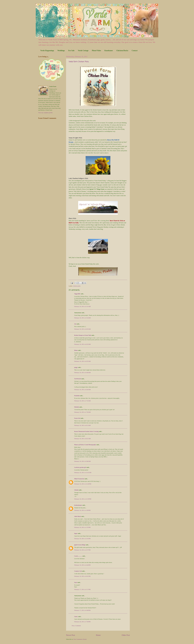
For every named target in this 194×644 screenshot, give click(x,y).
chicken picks (77, 286)
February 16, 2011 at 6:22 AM (82, 344)
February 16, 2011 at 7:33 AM (82, 401)
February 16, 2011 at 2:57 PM (82, 550)
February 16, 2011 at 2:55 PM (82, 539)
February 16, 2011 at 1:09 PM (82, 510)
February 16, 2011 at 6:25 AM (82, 361)
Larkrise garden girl (80, 467)
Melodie (77, 407)
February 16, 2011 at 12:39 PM (83, 499)
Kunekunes (109, 51)
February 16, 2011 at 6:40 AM (82, 372)
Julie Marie (78, 516)
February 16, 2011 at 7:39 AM (82, 412)
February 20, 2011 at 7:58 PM (82, 622)
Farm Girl (77, 418)
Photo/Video (96, 51)
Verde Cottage (83, 51)
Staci (76, 582)
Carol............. (78, 556)
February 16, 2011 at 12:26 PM (83, 484)
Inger (76, 533)
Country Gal (78, 571)
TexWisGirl (78, 379)
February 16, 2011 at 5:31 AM (82, 306)
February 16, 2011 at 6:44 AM (82, 390)
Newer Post (71, 635)
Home (98, 635)
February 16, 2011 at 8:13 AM (82, 425)
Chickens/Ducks (122, 51)
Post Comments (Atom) (80, 639)
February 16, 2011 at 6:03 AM (82, 329)
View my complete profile (45, 113)
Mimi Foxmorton (79, 479)
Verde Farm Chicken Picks (79, 62)
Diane (76, 350)
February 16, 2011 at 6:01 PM (82, 576)
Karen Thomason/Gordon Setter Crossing (86, 431)
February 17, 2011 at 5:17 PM (82, 589)
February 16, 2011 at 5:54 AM (82, 318)
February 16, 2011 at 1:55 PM (82, 527)
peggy (76, 367)
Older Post (126, 635)
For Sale (71, 51)
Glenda (76, 490)
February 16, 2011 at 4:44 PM (82, 565)
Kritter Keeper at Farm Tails (83, 335)
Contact (135, 51)
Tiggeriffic (77, 294)
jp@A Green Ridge (80, 545)
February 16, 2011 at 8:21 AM (82, 439)
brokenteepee (78, 505)
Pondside (77, 396)
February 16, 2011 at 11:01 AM (83, 473)
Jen (75, 324)
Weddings (61, 51)
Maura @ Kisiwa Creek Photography (85, 445)
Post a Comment (76, 626)
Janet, (76, 616)
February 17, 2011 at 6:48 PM (82, 610)
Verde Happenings (47, 51)
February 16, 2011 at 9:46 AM (82, 461)
